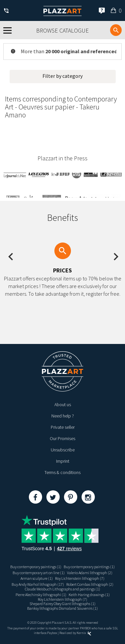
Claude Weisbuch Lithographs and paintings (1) (62, 589)
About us (63, 404)
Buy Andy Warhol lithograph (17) (38, 584)
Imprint (63, 461)
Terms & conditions (62, 472)
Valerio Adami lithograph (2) (90, 573)
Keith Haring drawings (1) (89, 595)
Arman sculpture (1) (37, 578)
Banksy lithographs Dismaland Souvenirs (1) (62, 608)
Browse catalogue (62, 30)
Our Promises (62, 438)
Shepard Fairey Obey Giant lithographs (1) (62, 604)
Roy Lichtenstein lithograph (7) (80, 578)
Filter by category (62, 76)
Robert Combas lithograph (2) (90, 584)
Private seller (63, 427)
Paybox (52, 633)
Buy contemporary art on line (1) (39, 573)
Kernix (84, 633)
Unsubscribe (63, 450)
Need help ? (63, 416)
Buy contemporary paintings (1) (36, 567)
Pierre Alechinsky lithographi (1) (41, 595)
